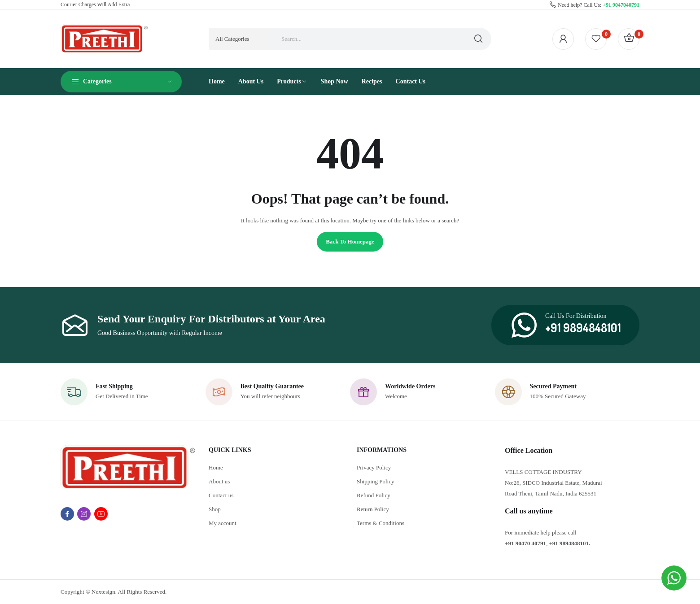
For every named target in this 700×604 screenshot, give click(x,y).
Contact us (221, 495)
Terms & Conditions (381, 523)
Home (216, 467)
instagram (84, 514)
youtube (101, 514)
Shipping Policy (375, 481)
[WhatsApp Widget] (674, 578)
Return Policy (373, 509)
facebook (67, 514)
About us (219, 481)
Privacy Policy (374, 467)
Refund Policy (374, 495)
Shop (215, 509)
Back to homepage (350, 241)
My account (223, 523)
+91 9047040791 (621, 5)
